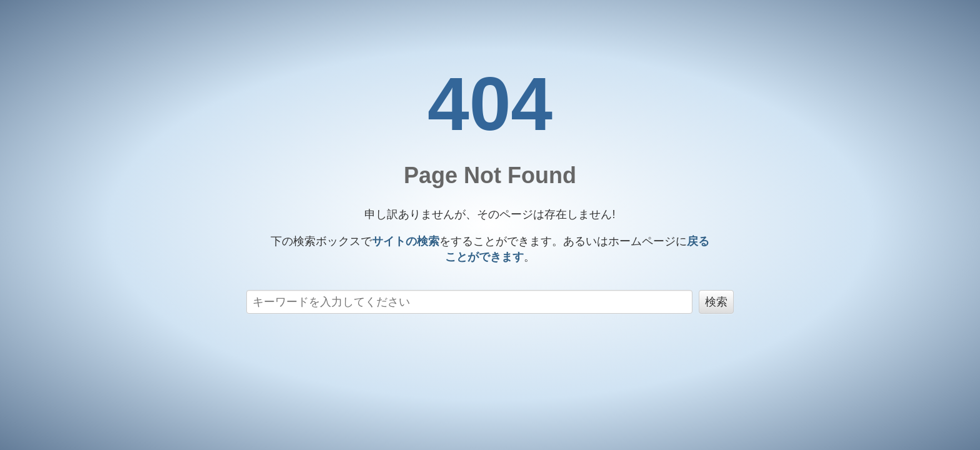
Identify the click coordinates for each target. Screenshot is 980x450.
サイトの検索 (406, 241)
